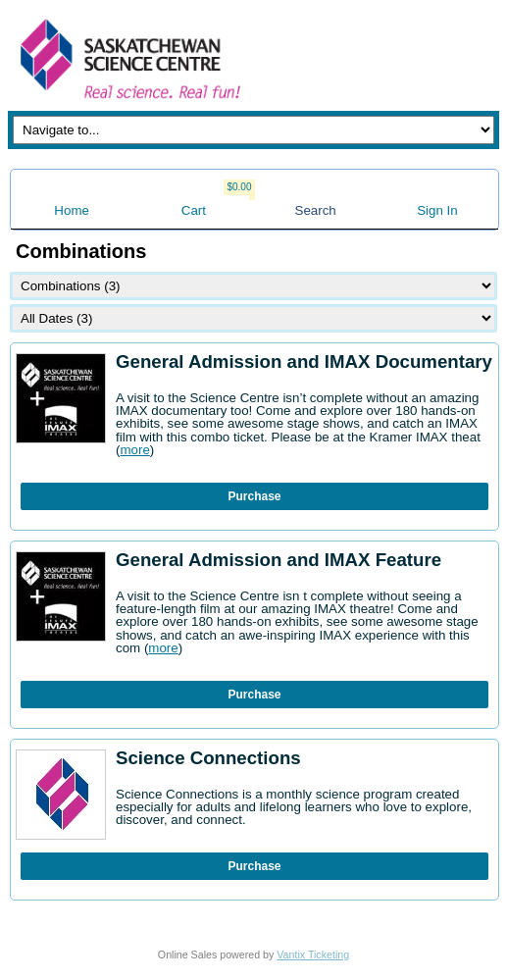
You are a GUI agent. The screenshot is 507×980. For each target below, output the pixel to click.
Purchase (254, 496)
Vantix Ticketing (313, 954)
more (134, 450)
